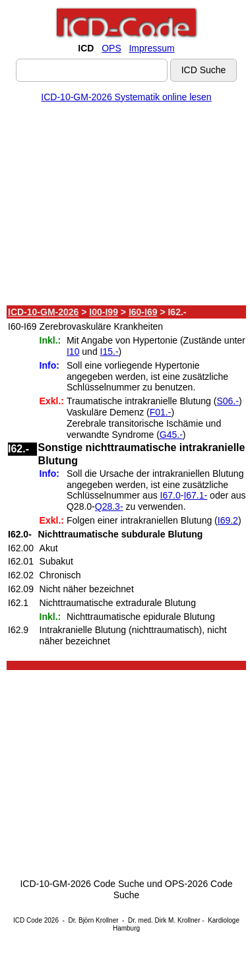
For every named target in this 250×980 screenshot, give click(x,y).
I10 (73, 352)
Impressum (151, 48)
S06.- (227, 401)
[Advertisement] (124, 206)
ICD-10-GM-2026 (43, 312)
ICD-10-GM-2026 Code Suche (82, 884)
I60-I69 (143, 312)
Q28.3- (109, 506)
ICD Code (28, 920)
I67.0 (171, 495)
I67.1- (195, 495)
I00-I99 (104, 312)
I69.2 (228, 520)
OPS (111, 48)
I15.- (109, 352)
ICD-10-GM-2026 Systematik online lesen (126, 97)
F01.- (161, 412)
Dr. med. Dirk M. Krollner (164, 920)
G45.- (171, 435)
